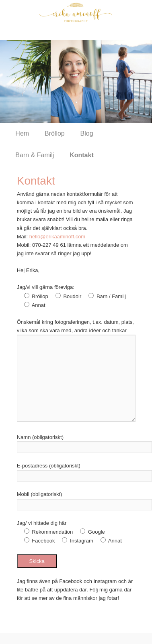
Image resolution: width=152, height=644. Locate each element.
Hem (22, 133)
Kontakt (82, 155)
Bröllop (55, 133)
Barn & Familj (35, 155)
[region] (76, 81)
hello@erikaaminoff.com (57, 237)
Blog (87, 133)
